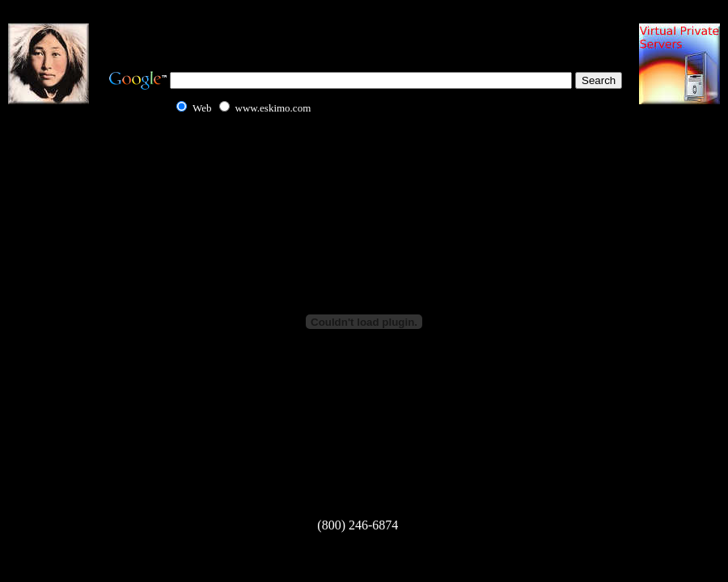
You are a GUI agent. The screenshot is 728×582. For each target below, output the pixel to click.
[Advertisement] (364, 32)
